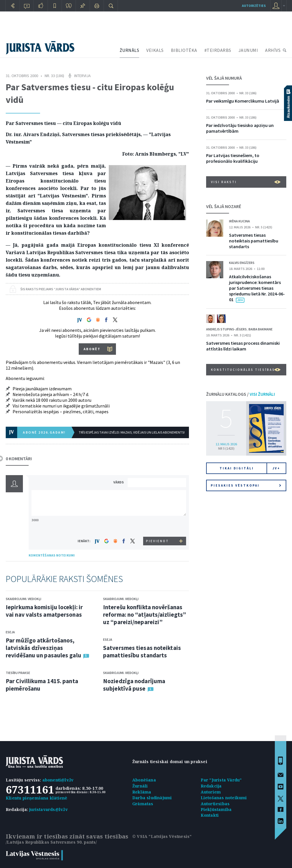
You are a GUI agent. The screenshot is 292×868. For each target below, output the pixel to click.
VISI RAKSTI (246, 182)
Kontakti (210, 815)
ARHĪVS (273, 50)
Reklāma (142, 792)
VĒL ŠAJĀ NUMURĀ (224, 78)
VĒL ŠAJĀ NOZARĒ (224, 206)
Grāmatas (143, 804)
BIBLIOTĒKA (184, 50)
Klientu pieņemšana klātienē (36, 798)
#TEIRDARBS (218, 50)
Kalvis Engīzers (242, 263)
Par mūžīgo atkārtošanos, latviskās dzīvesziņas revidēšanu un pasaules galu (44, 648)
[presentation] (158, 526)
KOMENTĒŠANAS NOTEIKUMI (52, 555)
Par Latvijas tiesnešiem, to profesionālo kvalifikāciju (233, 158)
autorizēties (254, 6)
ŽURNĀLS (130, 50)
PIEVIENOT (157, 541)
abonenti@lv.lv (58, 780)
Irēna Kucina (239, 221)
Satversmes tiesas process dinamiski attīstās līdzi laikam (243, 346)
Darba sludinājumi (152, 798)
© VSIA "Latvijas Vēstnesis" (162, 836)
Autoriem (211, 792)
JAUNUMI (248, 50)
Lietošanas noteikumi (224, 798)
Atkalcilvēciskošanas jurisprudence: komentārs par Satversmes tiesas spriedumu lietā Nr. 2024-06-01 (257, 288)
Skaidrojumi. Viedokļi (23, 599)
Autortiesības (215, 804)
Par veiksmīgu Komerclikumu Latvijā (243, 101)
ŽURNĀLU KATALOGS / (240, 394)
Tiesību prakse (18, 673)
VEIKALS (155, 50)
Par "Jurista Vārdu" (221, 780)
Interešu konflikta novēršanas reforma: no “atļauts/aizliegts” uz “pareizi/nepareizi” (145, 615)
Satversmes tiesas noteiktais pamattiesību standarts (142, 652)
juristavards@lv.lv (48, 809)
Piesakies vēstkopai (246, 485)
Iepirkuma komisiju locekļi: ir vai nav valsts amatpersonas (44, 611)
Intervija (82, 76)
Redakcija (211, 786)
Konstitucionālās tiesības (246, 370)
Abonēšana (144, 780)
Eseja (10, 632)
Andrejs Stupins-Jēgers (226, 329)
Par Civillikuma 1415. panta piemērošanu (42, 685)
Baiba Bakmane (261, 329)
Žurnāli (140, 786)
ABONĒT (92, 349)
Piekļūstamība (216, 809)
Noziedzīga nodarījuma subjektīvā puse (134, 685)
